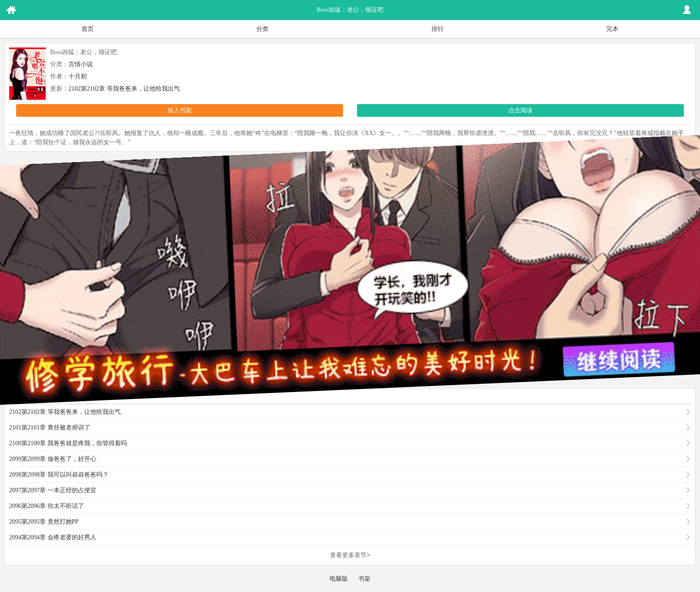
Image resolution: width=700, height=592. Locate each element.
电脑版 (339, 579)
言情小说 (81, 64)
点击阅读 (520, 110)
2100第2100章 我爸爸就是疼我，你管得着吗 (68, 443)
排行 (438, 29)
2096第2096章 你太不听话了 (47, 506)
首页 (88, 29)
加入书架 (180, 110)
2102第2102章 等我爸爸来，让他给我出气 (124, 89)
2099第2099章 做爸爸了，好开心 (53, 459)
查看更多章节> (350, 555)
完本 (612, 29)
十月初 (78, 76)
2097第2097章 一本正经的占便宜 (53, 490)
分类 (262, 29)
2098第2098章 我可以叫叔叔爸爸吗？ (59, 475)
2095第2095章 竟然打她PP (44, 522)
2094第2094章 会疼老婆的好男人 (53, 537)
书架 (364, 579)
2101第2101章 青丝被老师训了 (50, 428)
